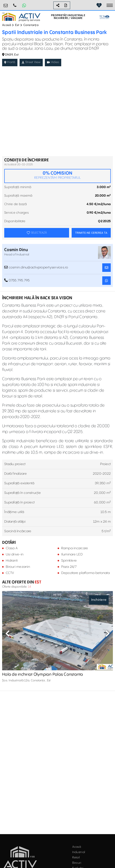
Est (17, 25)
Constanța (31, 25)
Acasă (7, 25)
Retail (76, 858)
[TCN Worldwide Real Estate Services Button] (104, 17)
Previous (7, 633)
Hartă (10, 62)
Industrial (79, 852)
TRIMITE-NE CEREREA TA (91, 233)
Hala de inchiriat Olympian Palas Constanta (43, 674)
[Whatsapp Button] (24, 5)
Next (108, 633)
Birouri (77, 863)
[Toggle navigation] (110, 5)
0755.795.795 (15, 4)
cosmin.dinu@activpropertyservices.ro (36, 267)
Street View (31, 62)
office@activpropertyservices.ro (6, 4)
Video (53, 62)
